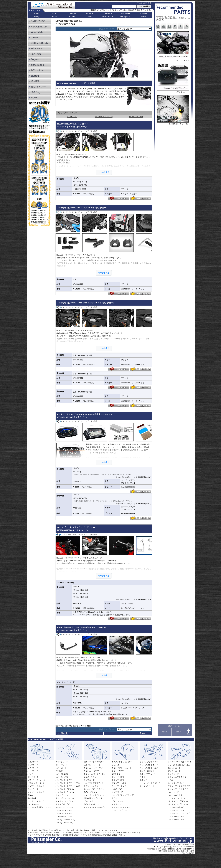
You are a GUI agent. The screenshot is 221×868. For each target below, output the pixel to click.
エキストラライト (91, 777)
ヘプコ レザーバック (36, 783)
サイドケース (33, 768)
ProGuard (59, 771)
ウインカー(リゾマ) (92, 771)
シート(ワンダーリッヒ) (65, 819)
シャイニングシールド (121, 810)
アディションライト (92, 786)
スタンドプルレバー (148, 774)
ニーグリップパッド (176, 783)
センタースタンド (147, 771)
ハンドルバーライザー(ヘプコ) (68, 783)
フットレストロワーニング (179, 813)
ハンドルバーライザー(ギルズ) (68, 786)
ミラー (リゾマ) (118, 771)
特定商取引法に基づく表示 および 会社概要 (176, 851)
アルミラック (33, 789)
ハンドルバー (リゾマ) (65, 792)
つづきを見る (104, 172)
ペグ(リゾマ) (117, 789)
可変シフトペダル (119, 783)
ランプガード (89, 780)
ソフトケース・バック (37, 780)
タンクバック (33, 777)
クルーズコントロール (65, 798)
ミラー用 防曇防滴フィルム (179, 765)
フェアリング (117, 792)
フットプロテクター (176, 816)
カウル (114, 798)
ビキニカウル (117, 801)
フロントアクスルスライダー (180, 786)
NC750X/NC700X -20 (104, 117)
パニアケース (33, 762)
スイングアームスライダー (179, 789)
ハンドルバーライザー (65, 780)
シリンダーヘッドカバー (178, 798)
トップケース (33, 765)
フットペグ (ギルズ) (176, 807)
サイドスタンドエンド (149, 765)
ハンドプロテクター (176, 795)
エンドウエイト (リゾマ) (65, 801)
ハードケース (33, 771)
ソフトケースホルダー (37, 792)
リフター (143, 777)
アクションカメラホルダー (95, 807)
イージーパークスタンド (150, 783)
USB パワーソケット (92, 765)
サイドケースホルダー (37, 801)
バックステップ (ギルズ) (178, 801)
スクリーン (116, 804)
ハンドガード (173, 792)
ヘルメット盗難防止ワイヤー (39, 807)
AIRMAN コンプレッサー (94, 798)
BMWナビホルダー (91, 792)
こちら (144, 10)
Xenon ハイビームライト (94, 789)
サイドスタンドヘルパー (150, 768)
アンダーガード (174, 771)
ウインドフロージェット (122, 768)
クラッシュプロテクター (178, 777)
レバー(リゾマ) (62, 777)
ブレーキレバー (62, 765)
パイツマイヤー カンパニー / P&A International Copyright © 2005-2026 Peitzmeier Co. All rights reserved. (171, 848)
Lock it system (33, 804)
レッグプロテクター (176, 819)
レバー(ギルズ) (62, 774)
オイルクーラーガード (65, 807)
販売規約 (159, 16)
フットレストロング (176, 810)
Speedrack (32, 798)
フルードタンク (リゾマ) (94, 795)
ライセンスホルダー (64, 813)
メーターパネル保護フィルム (180, 762)
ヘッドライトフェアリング (123, 795)
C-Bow (30, 795)
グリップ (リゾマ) (63, 804)
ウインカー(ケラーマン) (93, 768)
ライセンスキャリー (64, 810)
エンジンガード (174, 768)
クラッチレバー (62, 762)
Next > (178, 732)
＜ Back (62, 733)
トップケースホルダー (37, 786)
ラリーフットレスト (120, 786)
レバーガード (61, 768)
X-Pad (170, 780)
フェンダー (116, 765)
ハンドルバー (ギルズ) (65, 789)
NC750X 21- (72, 117)
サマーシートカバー (64, 816)
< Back (164, 732)
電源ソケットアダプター (94, 762)
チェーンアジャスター (149, 762)
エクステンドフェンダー (122, 762)
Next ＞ (145, 733)
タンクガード (173, 774)
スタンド (143, 780)
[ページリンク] (134, 29)
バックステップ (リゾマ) (178, 804)
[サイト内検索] (124, 6)
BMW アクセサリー (92, 804)
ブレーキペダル (118, 777)
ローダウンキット (147, 786)
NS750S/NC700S (136, 117)
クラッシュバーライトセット (96, 774)
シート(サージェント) (64, 823)
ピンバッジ (88, 801)
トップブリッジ (62, 795)
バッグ (30, 774)
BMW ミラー (117, 774)
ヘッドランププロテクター (95, 783)
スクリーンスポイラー (121, 807)
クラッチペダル (118, 780)
